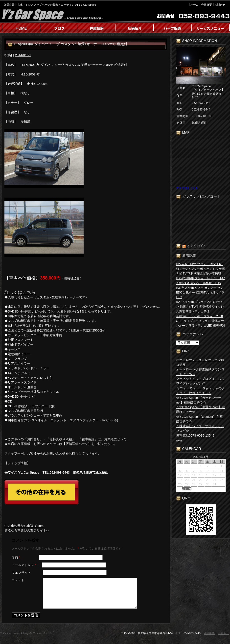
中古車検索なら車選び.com (24, 526)
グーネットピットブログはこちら (200, 379)
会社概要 (207, 5)
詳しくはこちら (20, 292)
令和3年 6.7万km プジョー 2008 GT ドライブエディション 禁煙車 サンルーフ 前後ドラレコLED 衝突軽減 (201, 321)
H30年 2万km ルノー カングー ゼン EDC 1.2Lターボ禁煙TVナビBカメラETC (200, 293)
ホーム (195, 5)
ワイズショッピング (191, 383)
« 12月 (187, 489)
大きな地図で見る (187, 188)
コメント (18, 580)
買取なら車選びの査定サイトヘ (27, 530)
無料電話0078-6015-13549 (195, 435)
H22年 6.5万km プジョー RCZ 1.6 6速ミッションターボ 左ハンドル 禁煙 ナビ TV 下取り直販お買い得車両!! (201, 269)
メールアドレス (24, 565)
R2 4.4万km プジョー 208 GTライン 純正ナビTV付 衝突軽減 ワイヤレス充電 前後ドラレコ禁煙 (200, 307)
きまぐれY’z (196, 246)
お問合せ (220, 5)
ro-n (179, 440)
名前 (16, 557)
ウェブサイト (21, 573)
